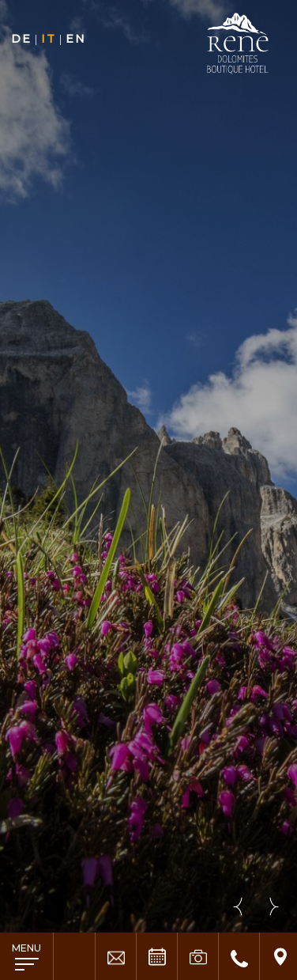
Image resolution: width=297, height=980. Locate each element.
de (21, 39)
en (75, 39)
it (48, 39)
